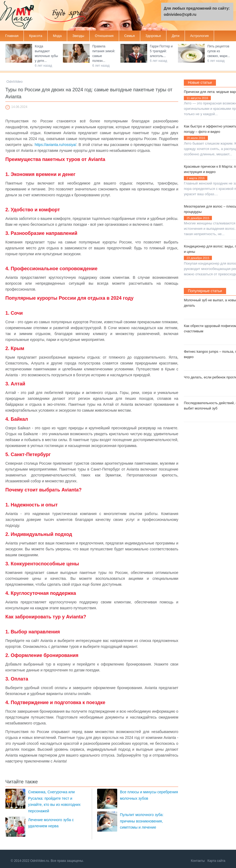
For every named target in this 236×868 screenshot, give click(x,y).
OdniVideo (14, 82)
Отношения (104, 36)
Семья (129, 36)
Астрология (199, 36)
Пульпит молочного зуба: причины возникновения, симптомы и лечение (142, 821)
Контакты (198, 861)
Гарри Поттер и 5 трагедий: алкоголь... (161, 51)
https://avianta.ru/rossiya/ (56, 145)
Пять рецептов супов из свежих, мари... (219, 51)
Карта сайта (216, 861)
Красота (36, 36)
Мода (57, 36)
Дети (176, 36)
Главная (12, 36)
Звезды (78, 36)
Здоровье (153, 36)
